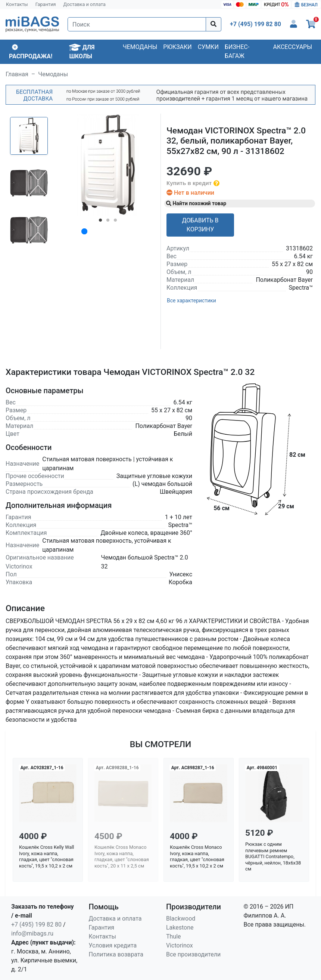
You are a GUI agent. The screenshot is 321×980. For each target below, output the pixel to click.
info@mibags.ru (32, 933)
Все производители (193, 954)
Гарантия (46, 4)
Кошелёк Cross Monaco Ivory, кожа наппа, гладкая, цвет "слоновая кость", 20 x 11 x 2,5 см (122, 856)
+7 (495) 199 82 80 (36, 924)
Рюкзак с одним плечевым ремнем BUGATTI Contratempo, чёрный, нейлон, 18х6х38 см (273, 857)
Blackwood (181, 919)
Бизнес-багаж (237, 51)
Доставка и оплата (85, 4)
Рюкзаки (177, 47)
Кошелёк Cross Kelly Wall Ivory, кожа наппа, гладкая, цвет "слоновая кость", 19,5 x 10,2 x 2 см (46, 856)
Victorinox (180, 945)
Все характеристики (191, 301)
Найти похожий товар (196, 203)
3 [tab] (115, 222)
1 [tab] (100, 222)
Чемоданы (140, 47)
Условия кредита (113, 945)
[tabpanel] (108, 165)
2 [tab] (108, 222)
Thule (174, 936)
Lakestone (180, 927)
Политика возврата (116, 954)
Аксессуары (292, 47)
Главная (17, 74)
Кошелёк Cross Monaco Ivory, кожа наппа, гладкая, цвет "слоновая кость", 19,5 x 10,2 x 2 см (197, 856)
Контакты (17, 4)
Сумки (208, 47)
